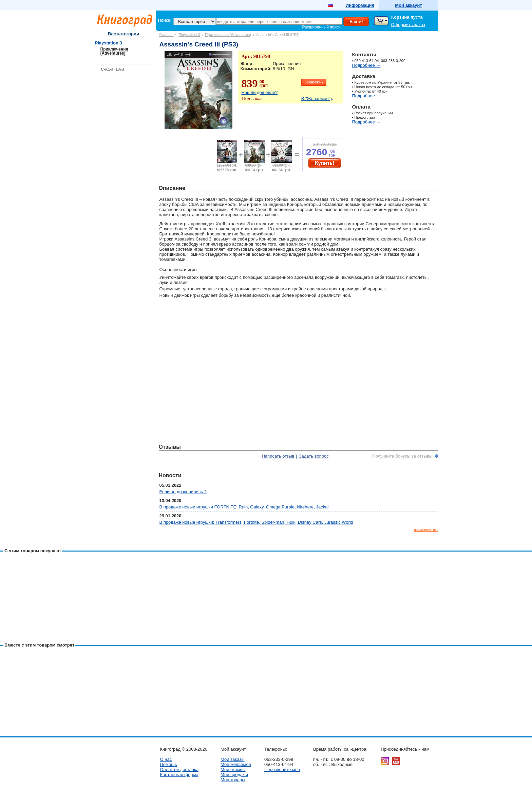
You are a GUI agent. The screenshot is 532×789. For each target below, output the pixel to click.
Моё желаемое (236, 764)
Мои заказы (233, 759)
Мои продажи (234, 775)
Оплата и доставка (179, 769)
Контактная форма (179, 775)
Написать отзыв (278, 456)
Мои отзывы (233, 769)
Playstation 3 (189, 35)
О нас (166, 759)
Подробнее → (366, 65)
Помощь (169, 764)
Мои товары (233, 780)
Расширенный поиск (321, 27)
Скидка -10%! (113, 69)
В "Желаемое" (316, 99)
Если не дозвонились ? (183, 492)
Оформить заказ (408, 25)
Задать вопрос (314, 456)
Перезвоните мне (282, 769)
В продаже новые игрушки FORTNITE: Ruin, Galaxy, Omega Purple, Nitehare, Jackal (244, 507)
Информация (360, 5)
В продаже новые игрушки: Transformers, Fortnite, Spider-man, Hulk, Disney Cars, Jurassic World (256, 522)
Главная (167, 35)
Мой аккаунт (408, 5)
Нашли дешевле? (260, 92)
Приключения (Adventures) (228, 35)
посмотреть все (426, 530)
